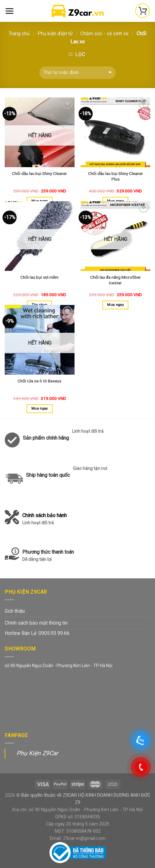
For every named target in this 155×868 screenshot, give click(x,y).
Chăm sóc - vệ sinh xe (105, 34)
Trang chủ (19, 34)
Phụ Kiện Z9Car (37, 753)
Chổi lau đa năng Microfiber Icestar (116, 280)
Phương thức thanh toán (48, 556)
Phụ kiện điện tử (55, 34)
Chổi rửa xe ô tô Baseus (39, 381)
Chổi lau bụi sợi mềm (39, 277)
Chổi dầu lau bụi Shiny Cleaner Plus (116, 176)
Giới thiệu (15, 611)
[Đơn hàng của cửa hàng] (77, 73)
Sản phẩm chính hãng (46, 438)
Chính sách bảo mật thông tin (36, 623)
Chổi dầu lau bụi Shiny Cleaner (39, 173)
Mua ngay (115, 305)
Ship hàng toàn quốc (48, 475)
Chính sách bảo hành (44, 519)
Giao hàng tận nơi (90, 468)
